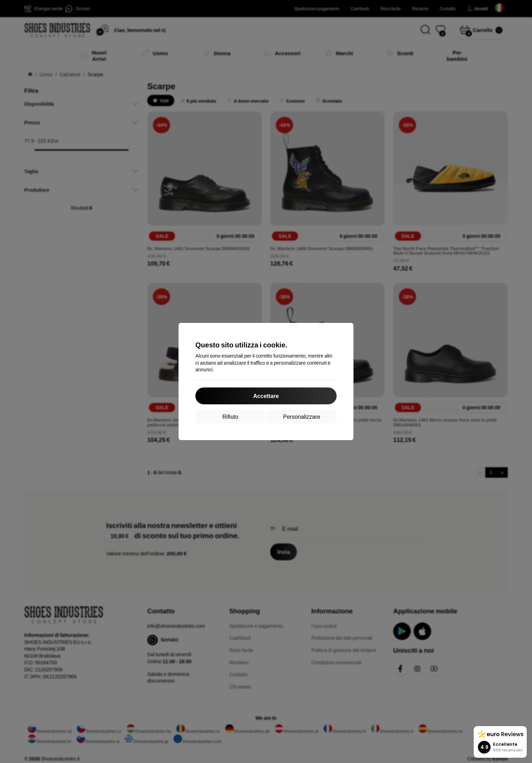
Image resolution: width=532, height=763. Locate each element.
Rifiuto (230, 416)
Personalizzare (302, 416)
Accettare (266, 396)
